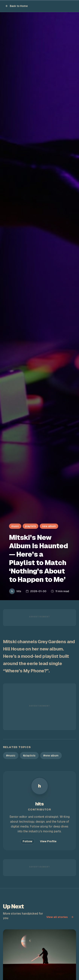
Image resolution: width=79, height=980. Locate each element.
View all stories (60, 917)
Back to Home (17, 6)
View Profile (48, 841)
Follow (27, 841)
